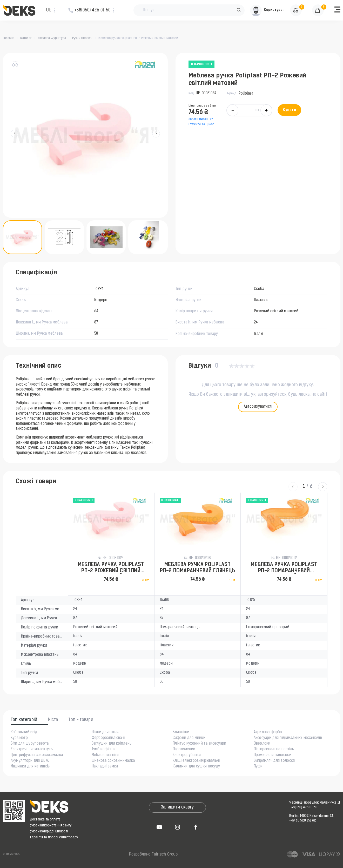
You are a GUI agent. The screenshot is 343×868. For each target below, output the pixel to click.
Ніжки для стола (106, 732)
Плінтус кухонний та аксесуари (200, 744)
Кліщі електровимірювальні (196, 761)
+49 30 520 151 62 (302, 821)
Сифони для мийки (189, 738)
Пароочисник (184, 750)
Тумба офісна (103, 750)
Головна (9, 38)
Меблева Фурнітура (52, 38)
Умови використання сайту (51, 826)
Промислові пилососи (273, 755)
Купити (289, 110)
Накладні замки (105, 767)
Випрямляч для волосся (274, 761)
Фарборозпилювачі (108, 738)
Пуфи (258, 767)
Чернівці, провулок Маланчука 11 (315, 803)
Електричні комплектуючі (32, 750)
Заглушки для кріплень (112, 744)
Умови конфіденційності (49, 831)
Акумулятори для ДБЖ (30, 761)
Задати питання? (201, 119)
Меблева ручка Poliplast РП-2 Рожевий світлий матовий (111, 568)
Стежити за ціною (201, 124)
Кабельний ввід (24, 732)
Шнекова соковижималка (113, 761)
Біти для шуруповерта (30, 744)
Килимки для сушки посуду (196, 767)
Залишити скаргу (177, 807)
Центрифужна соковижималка (37, 755)
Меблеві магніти (105, 755)
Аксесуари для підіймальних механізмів (288, 738)
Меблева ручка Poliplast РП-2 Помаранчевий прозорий (284, 568)
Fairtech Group (165, 855)
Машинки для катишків (30, 767)
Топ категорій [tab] (24, 720)
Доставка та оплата (45, 820)
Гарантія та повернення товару (54, 837)
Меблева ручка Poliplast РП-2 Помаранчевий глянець (197, 568)
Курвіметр (19, 738)
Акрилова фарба (268, 732)
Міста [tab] (53, 720)
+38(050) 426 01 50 (303, 807)
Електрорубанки (187, 755)
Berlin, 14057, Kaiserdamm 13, (312, 816)
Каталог (26, 38)
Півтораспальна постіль (274, 750)
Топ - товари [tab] (81, 720)
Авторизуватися (258, 407)
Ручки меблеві (82, 38)
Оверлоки (262, 744)
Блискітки (181, 732)
